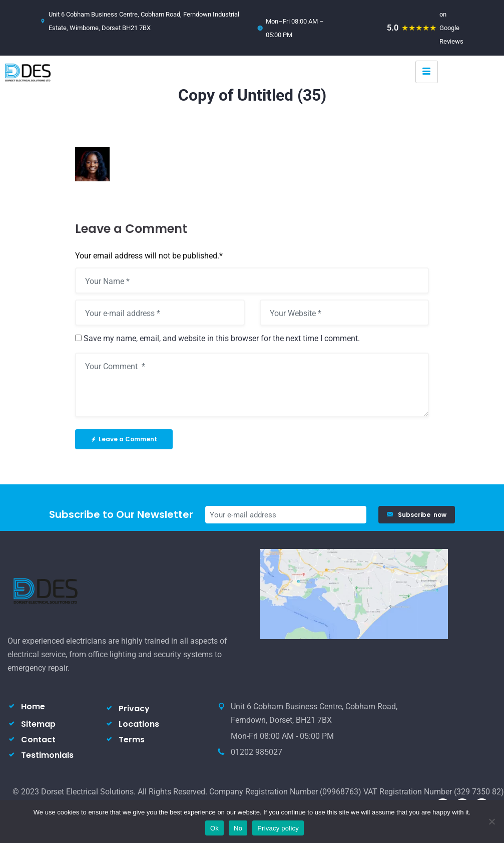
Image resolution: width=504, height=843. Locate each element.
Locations (139, 724)
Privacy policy (278, 828)
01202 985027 (257, 752)
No (238, 828)
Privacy (134, 709)
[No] (491, 821)
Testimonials (47, 755)
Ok (214, 828)
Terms (132, 740)
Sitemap (38, 724)
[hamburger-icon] (427, 72)
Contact (38, 740)
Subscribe (417, 515)
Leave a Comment (124, 439)
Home (33, 707)
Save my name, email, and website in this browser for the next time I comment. (222, 338)
